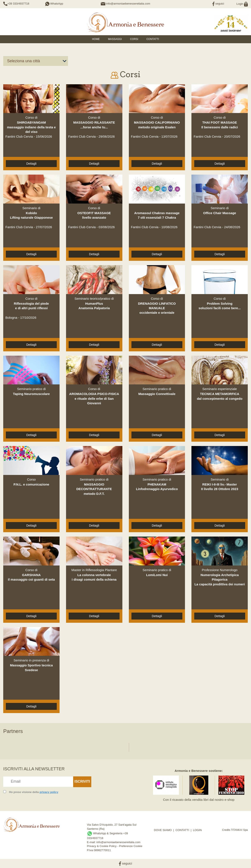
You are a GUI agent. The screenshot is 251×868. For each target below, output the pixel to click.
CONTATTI (182, 830)
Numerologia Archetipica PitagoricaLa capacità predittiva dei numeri (220, 580)
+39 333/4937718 (18, 4)
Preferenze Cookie (131, 846)
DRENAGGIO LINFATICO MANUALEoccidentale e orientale (157, 308)
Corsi (134, 39)
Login (242, 4)
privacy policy (49, 792)
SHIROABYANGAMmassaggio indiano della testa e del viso (31, 127)
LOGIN (197, 830)
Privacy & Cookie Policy (102, 846)
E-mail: (92, 842)
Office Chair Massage (220, 213)
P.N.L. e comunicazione (32, 484)
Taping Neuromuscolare (31, 394)
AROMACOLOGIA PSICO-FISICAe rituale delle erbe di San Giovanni (94, 398)
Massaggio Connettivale (157, 394)
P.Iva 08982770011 (99, 850)
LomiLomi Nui (157, 575)
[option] (22, 745)
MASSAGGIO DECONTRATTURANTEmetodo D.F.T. (94, 489)
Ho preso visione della (34, 792)
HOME (96, 39)
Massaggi (115, 39)
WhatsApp (54, 4)
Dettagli (31, 164)
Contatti (153, 39)
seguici (218, 4)
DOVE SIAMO (163, 830)
